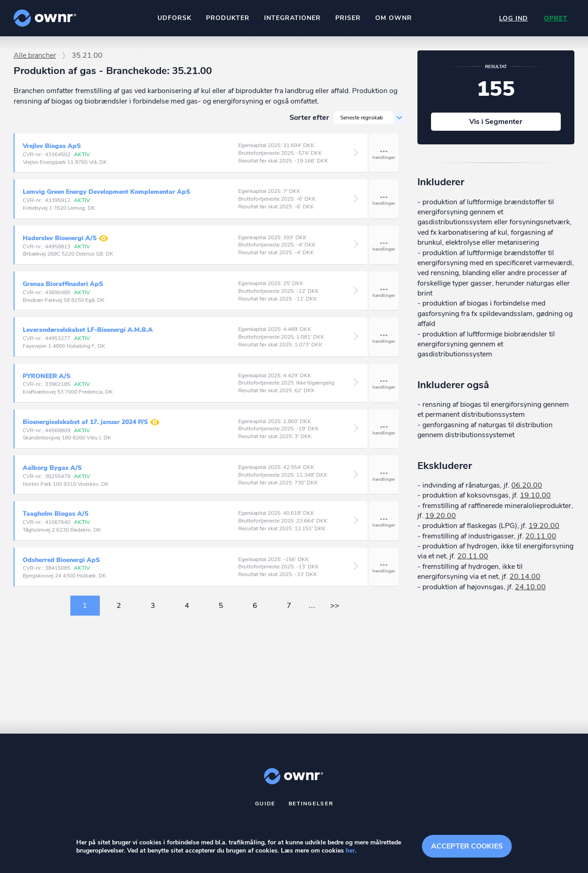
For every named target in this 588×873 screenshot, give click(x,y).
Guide (265, 808)
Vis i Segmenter (496, 126)
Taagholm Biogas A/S (56, 518)
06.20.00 (527, 489)
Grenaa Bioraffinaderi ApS (63, 288)
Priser (348, 18)
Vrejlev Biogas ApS (52, 150)
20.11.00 (541, 540)
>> (335, 610)
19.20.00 (441, 520)
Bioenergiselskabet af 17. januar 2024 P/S (91, 426)
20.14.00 (525, 581)
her (350, 851)
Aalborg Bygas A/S (52, 472)
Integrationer (292, 18)
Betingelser (311, 808)
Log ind (513, 18)
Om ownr (393, 18)
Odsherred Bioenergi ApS (61, 564)
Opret (555, 18)
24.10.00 (530, 591)
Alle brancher (35, 59)
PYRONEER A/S (47, 380)
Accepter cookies (467, 846)
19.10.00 (535, 499)
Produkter (227, 18)
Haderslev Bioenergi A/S (65, 242)
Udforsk (174, 18)
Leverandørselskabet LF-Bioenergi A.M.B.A (88, 334)
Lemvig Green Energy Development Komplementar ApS (106, 196)
